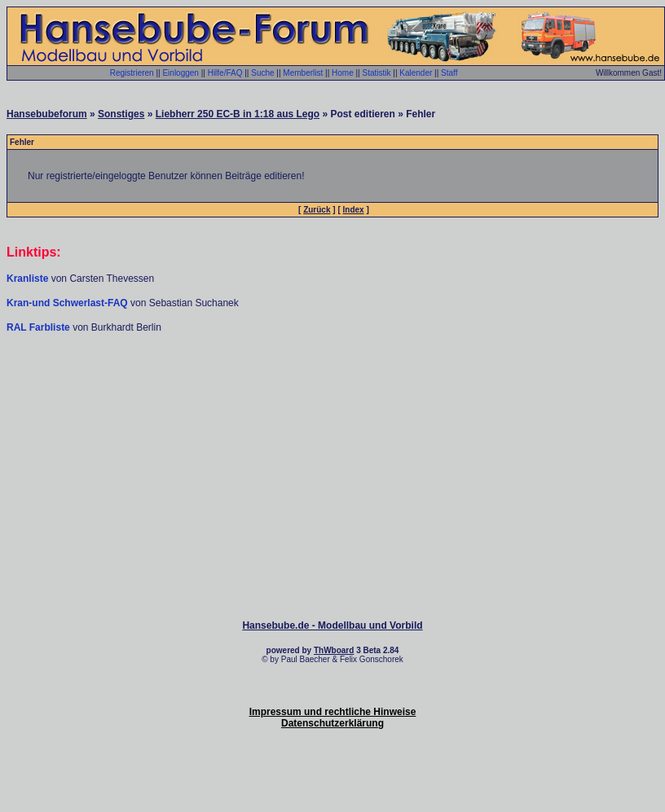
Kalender (416, 73)
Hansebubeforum (47, 114)
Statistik (376, 73)
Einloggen (180, 73)
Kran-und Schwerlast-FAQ (68, 303)
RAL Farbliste (40, 327)
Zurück (317, 210)
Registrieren (132, 73)
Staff (449, 73)
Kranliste (27, 279)
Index (354, 210)
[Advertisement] (332, 383)
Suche (262, 73)
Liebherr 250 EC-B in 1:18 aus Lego (238, 114)
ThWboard (334, 650)
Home (343, 73)
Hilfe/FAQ (225, 73)
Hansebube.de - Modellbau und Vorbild (332, 625)
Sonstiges (121, 114)
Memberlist (303, 73)
